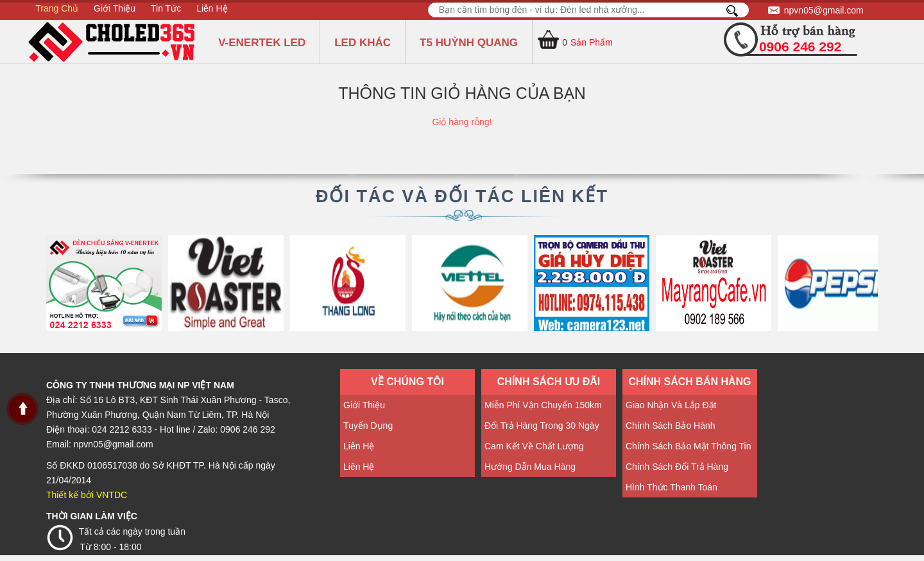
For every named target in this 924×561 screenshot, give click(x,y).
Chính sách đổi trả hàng (677, 467)
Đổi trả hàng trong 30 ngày (542, 426)
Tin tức (166, 8)
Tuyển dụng (368, 426)
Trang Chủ (57, 8)
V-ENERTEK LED (262, 43)
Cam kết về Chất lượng (534, 446)
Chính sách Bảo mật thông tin (689, 446)
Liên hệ (212, 8)
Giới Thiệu (115, 8)
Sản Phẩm (592, 42)
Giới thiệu (364, 405)
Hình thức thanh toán (672, 487)
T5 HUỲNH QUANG (469, 43)
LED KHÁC (363, 43)
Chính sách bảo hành (671, 426)
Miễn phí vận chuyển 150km (543, 405)
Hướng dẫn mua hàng (530, 467)
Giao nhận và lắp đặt (671, 405)
